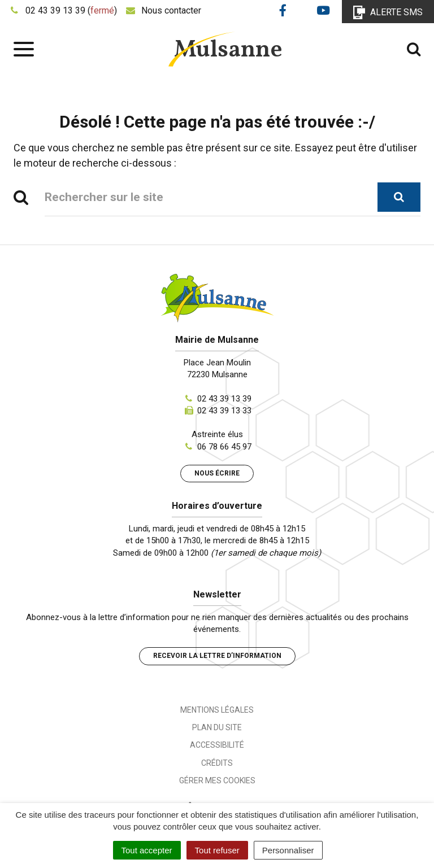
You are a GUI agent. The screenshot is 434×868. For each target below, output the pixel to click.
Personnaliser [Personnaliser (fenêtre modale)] (288, 850)
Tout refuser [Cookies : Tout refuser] (217, 850)
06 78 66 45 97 (224, 447)
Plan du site (217, 727)
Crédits (217, 763)
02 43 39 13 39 (224, 399)
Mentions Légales (217, 710)
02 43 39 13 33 (224, 411)
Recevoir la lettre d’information (217, 656)
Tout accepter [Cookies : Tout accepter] (147, 850)
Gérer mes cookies (217, 780)
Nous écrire (217, 473)
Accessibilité (217, 745)
